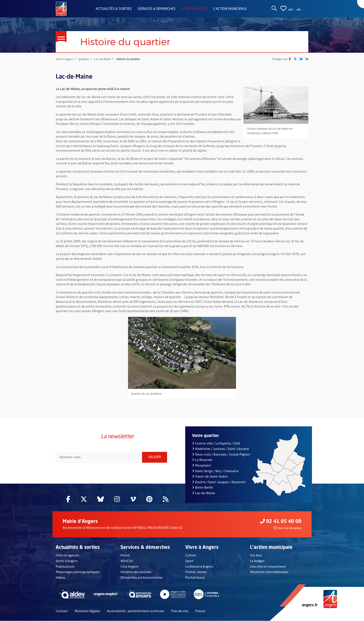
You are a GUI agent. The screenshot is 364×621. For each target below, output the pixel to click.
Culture (191, 556)
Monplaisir (202, 465)
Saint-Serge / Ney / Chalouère (215, 471)
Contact (62, 611)
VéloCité (127, 561)
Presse (200, 611)
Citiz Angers (129, 567)
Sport (189, 561)
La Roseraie (202, 460)
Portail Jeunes (196, 572)
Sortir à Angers (67, 561)
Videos (60, 578)
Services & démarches (157, 9)
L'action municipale (230, 9)
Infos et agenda (67, 556)
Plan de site (180, 611)
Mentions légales (87, 611)
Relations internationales (269, 572)
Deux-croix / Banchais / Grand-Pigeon (221, 454)
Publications (65, 567)
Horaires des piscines (136, 572)
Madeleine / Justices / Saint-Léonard (220, 449)
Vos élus (256, 556)
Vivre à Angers (195, 9)
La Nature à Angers (199, 567)
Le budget (257, 561)
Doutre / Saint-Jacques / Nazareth (219, 482)
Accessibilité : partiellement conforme (136, 611)
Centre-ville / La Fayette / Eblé (216, 443)
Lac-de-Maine (204, 493)
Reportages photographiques (78, 572)
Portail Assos (195, 578)
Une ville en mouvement (268, 567)
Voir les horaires (287, 528)
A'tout (125, 556)
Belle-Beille (203, 488)
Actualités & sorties (114, 9)
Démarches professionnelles (142, 578)
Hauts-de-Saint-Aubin (210, 476)
